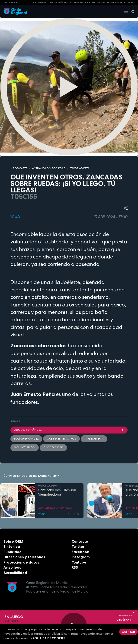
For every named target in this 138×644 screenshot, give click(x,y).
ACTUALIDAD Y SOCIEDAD (49, 168)
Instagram (81, 557)
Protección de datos (21, 562)
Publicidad (13, 552)
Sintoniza (12, 547)
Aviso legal (13, 567)
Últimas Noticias (80, 2)
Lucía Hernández (26, 439)
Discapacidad (53, 447)
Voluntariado (25, 447)
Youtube (79, 562)
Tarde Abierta (94, 439)
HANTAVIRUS (40, 2)
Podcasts (20, 168)
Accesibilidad (15, 573)
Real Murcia (98, 2)
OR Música (124, 620)
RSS (75, 567)
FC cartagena (115, 2)
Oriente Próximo (58, 2)
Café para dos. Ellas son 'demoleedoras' (57, 492)
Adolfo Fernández (69, 430)
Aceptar (128, 632)
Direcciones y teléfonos (24, 557)
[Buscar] (132, 11)
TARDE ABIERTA (80, 168)
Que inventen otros (61, 439)
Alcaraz (129, 2)
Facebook (80, 552)
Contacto (80, 541)
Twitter (78, 547)
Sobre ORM (13, 541)
